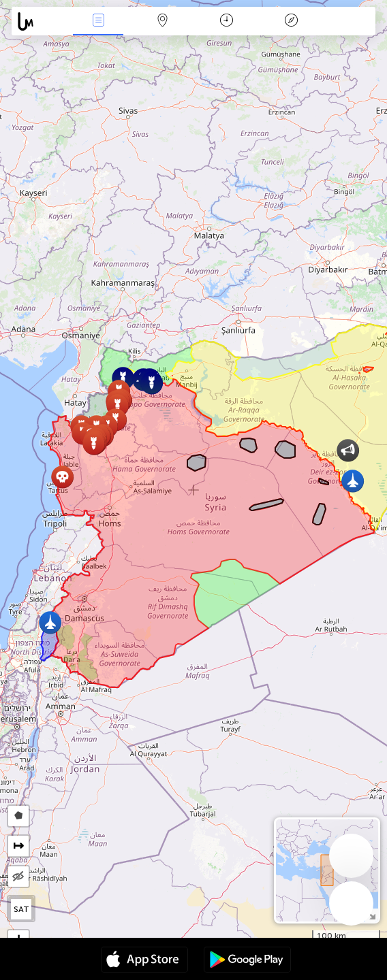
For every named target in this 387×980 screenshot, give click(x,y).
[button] (62, 477)
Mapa (163, 21)
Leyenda (291, 21)
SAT (21, 909)
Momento (227, 21)
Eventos (98, 21)
